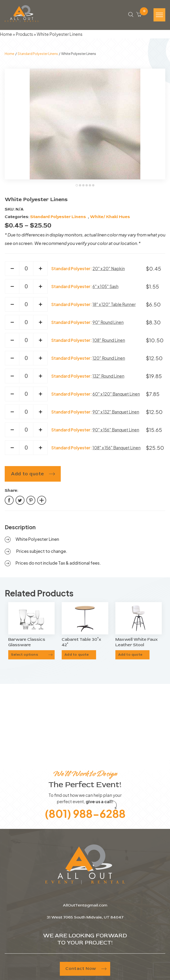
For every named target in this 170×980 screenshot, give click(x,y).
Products (25, 35)
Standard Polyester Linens (38, 55)
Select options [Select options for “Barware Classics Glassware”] (25, 656)
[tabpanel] (85, 125)
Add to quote (28, 475)
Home (6, 35)
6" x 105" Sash (105, 288)
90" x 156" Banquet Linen (116, 431)
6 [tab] (94, 187)
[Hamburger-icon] (159, 16)
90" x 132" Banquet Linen (116, 413)
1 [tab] (77, 187)
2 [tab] (81, 187)
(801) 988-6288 (85, 814)
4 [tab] (87, 187)
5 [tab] (90, 187)
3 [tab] (84, 187)
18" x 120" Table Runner (115, 306)
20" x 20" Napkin (109, 270)
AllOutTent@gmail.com (85, 907)
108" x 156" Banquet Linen (117, 449)
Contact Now (85, 970)
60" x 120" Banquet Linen (117, 395)
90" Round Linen (108, 324)
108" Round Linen (109, 342)
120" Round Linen (109, 360)
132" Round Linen (109, 378)
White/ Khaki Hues (110, 218)
